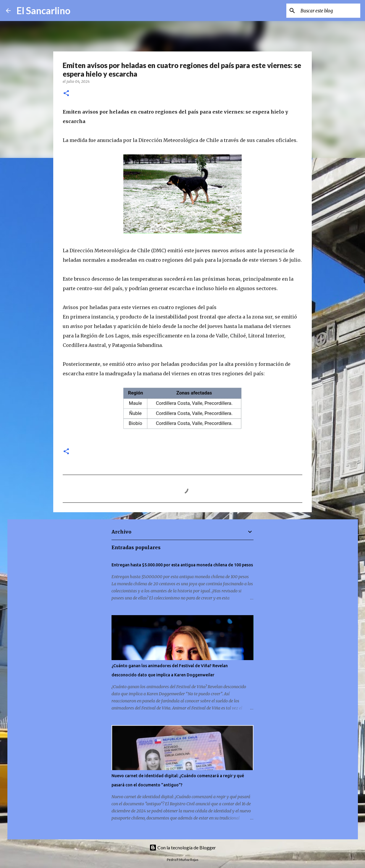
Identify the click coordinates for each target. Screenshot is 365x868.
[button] (66, 94)
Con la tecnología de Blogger (183, 847)
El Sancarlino (43, 10)
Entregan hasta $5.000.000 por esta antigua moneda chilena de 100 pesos (182, 565)
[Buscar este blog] (329, 11)
